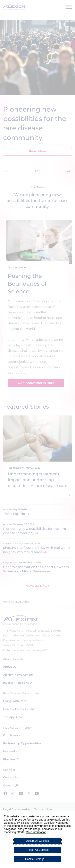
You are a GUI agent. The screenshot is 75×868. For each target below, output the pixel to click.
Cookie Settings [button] (35, 859)
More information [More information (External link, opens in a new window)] (36, 832)
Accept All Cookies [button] (37, 841)
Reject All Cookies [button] (38, 850)
